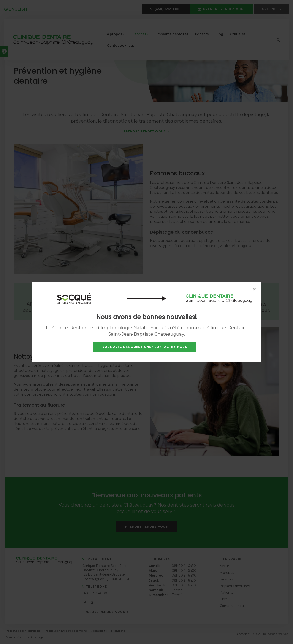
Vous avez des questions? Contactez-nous (145, 347)
